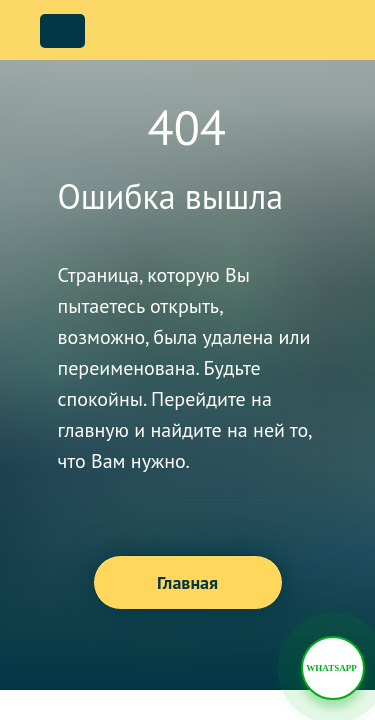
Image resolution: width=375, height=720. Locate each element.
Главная (187, 582)
